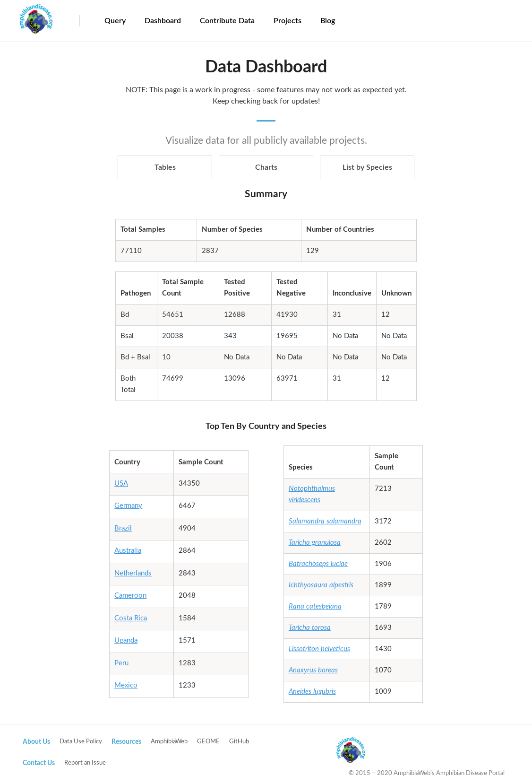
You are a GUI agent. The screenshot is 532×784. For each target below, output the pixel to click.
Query (115, 21)
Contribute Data (227, 21)
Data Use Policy (81, 742)
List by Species (367, 167)
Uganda (126, 640)
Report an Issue (85, 763)
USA (121, 483)
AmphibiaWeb (169, 742)
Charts (266, 167)
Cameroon (130, 596)
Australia (128, 551)
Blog (328, 21)
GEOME (208, 742)
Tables (165, 167)
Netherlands (133, 573)
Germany (128, 506)
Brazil (123, 528)
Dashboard (163, 21)
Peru (121, 663)
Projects (287, 21)
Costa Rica (131, 618)
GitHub (239, 742)
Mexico (126, 685)
